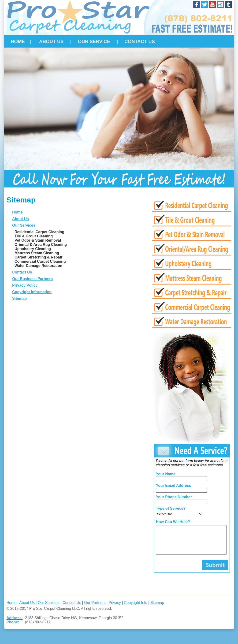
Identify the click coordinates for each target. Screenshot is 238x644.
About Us (20, 219)
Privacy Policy (24, 285)
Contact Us (21, 272)
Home (17, 212)
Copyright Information (31, 292)
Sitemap (19, 298)
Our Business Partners (32, 279)
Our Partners (94, 608)
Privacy (114, 608)
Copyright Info (135, 608)
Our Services (23, 225)
